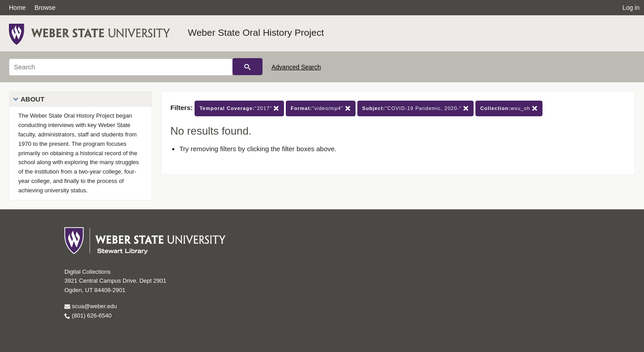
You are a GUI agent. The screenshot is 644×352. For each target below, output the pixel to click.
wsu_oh (509, 108)
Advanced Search (296, 67)
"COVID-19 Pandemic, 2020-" (415, 108)
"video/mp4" (321, 108)
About (32, 99)
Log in (631, 8)
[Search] (121, 67)
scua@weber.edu (91, 306)
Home (17, 8)
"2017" (239, 108)
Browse (45, 8)
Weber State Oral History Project (256, 32)
